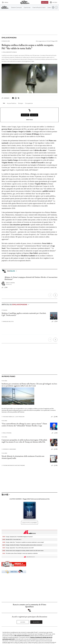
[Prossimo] (55, 295)
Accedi (23, 622)
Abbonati (45, 2)
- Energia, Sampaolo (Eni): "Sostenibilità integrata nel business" (18, 537)
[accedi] (53, 2)
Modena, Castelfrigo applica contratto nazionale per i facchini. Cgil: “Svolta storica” (24, 314)
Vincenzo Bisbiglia (8, 417)
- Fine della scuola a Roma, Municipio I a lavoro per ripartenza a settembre (20, 553)
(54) (56, 417)
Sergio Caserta (10, 283)
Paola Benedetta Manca (9, 52)
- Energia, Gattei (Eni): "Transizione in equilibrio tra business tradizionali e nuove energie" (23, 542)
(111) (56, 449)
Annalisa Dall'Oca (8, 321)
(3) (56, 321)
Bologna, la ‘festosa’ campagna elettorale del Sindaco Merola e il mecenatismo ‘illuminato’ (31, 278)
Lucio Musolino (19, 417)
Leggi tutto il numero (29, 523)
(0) (56, 433)
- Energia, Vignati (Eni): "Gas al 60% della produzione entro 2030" (18, 548)
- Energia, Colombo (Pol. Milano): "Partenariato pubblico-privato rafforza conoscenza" (22, 545)
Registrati (36, 622)
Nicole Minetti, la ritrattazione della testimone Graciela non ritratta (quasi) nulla (23, 457)
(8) (6, 287)
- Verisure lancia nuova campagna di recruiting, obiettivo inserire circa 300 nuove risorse (23, 551)
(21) (56, 465)
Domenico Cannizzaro (9, 449)
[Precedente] (50, 295)
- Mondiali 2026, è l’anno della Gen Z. (12, 539)
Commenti (6, 98)
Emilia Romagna (9, 38)
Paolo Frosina (6, 433)
